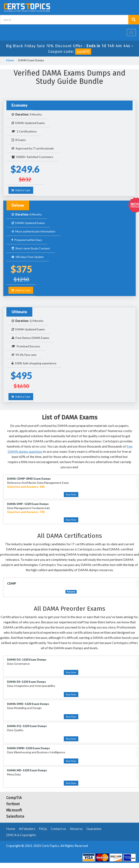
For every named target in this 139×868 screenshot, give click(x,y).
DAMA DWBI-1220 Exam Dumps (28, 748)
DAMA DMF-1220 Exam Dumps (28, 504)
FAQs (43, 829)
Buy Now (71, 494)
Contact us (58, 829)
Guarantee (94, 829)
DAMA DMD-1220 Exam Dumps (28, 704)
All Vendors (27, 829)
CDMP (12, 583)
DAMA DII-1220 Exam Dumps (27, 682)
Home (10, 60)
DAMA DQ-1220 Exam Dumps (27, 726)
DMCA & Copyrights (21, 835)
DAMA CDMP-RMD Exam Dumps (29, 479)
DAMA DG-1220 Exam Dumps (27, 660)
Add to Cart (21, 190)
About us (76, 829)
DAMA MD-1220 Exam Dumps (27, 770)
